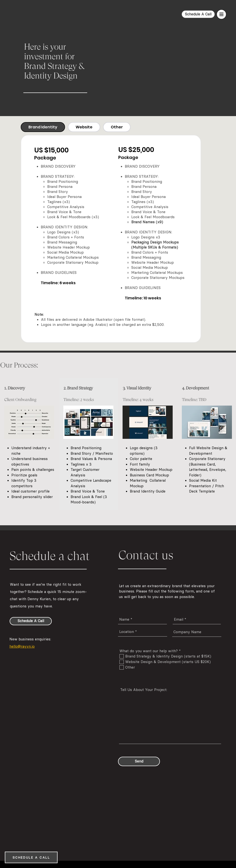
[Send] (139, 761)
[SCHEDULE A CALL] (31, 857)
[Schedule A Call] (198, 14)
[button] (222, 14)
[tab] (43, 127)
